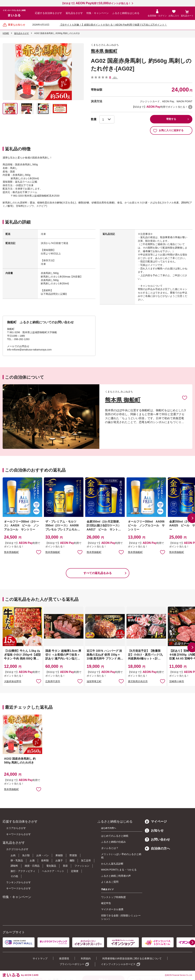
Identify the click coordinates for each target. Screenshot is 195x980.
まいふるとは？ (110, 848)
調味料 (14, 866)
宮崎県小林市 (177, 681)
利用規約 (86, 958)
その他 (14, 876)
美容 (65, 866)
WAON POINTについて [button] (190, 107)
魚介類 (26, 855)
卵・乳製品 (17, 860)
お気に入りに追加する (168, 130)
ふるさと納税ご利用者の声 (116, 876)
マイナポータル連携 (112, 909)
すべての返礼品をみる (98, 573)
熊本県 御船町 (104, 51)
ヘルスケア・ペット (53, 871)
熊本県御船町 (11, 552)
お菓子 (59, 860)
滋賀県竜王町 (94, 681)
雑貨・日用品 (32, 866)
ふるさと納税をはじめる (126, 13)
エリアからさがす (16, 828)
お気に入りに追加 (185, 398)
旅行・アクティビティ (23, 871)
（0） (115, 78)
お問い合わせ (157, 839)
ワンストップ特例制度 (113, 897)
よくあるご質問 (110, 882)
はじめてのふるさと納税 (115, 836)
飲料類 (45, 860)
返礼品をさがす (74, 13)
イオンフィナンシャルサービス (118, 964)
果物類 (59, 855)
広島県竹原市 (53, 681)
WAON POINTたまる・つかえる (119, 870)
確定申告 (106, 903)
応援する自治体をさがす (49, 13)
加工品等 (86, 860)
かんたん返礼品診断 (112, 864)
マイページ (156, 822)
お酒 (32, 860)
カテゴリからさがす (17, 849)
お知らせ (154, 831)
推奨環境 (64, 958)
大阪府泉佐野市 (13, 681)
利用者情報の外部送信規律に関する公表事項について (132, 958)
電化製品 (51, 866)
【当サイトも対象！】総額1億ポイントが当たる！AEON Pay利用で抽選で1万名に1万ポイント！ (113, 25)
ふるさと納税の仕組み (113, 842)
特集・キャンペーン (98, 13)
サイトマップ (40, 958)
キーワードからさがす (19, 834)
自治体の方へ (157, 848)
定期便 (75, 871)
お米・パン (43, 855)
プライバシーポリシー (72, 964)
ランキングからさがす (19, 882)
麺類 (72, 860)
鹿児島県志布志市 (138, 681)
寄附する (171, 119)
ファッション (82, 866)
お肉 (13, 855)
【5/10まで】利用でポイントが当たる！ (96, 3)
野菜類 (73, 855)
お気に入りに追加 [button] (39, 552)
